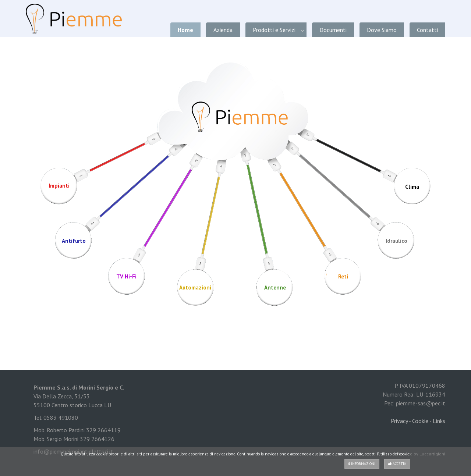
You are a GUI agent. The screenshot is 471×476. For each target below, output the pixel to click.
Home (185, 30)
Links (439, 421)
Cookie (420, 421)
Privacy (399, 421)
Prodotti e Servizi (274, 30)
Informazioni (362, 464)
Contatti (427, 30)
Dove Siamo (382, 30)
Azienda (223, 30)
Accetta (397, 464)
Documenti (333, 30)
